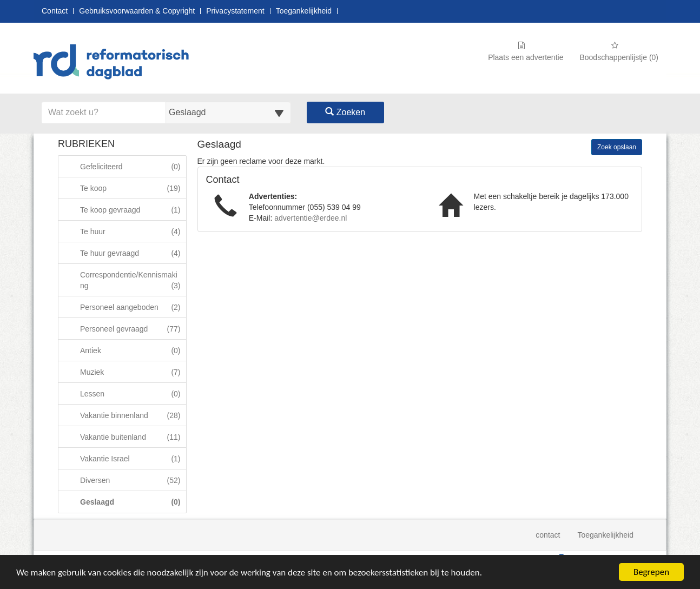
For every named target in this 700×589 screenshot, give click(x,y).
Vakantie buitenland (133, 437)
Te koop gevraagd (133, 210)
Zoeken (345, 112)
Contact (55, 11)
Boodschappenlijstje (619, 52)
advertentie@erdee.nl (311, 218)
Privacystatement (235, 11)
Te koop (133, 188)
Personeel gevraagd (133, 329)
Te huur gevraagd (133, 253)
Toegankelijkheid (304, 11)
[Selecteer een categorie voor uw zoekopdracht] (228, 112)
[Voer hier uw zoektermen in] (104, 112)
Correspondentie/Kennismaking (133, 280)
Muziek (133, 372)
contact (548, 535)
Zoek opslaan (617, 147)
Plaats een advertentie (526, 52)
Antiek (133, 350)
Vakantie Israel (133, 458)
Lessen (133, 393)
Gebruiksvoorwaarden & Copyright (137, 11)
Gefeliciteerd (133, 166)
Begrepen (651, 572)
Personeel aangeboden (133, 307)
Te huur (133, 231)
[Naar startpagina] (115, 63)
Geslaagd (133, 502)
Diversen (133, 480)
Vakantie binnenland (133, 415)
